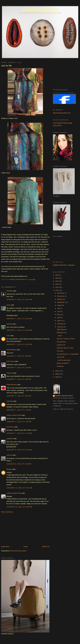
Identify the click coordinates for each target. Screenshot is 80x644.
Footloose (60, 366)
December (61, 293)
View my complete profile (63, 409)
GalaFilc (9, 324)
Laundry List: (61, 345)
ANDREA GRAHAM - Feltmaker (64, 265)
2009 (57, 374)
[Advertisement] (19, 529)
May (59, 315)
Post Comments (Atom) (19, 551)
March (60, 321)
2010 (57, 371)
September (61, 302)
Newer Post (5, 547)
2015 (57, 278)
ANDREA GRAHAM (40, 10)
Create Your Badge (69, 93)
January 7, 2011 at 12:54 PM (19, 344)
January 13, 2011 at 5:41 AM (19, 488)
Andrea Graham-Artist (14, 415)
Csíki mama (11, 361)
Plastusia (10, 373)
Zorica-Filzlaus (11, 350)
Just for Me (60, 357)
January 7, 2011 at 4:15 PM (19, 410)
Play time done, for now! (65, 348)
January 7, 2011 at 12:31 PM (19, 300)
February (60, 324)
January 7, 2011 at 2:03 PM (19, 379)
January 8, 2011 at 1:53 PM (19, 464)
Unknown (10, 401)
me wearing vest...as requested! (68, 354)
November (61, 296)
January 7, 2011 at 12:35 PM (19, 319)
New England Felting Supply (63, 123)
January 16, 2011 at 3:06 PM (19, 507)
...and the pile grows (64, 360)
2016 (57, 275)
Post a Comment (7, 512)
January (60, 327)
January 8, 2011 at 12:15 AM (19, 450)
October (60, 299)
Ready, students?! (63, 363)
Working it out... (62, 333)
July (59, 308)
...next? (59, 336)
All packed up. (62, 342)
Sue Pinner (10, 427)
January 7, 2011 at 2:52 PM (19, 396)
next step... (60, 351)
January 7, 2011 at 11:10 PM (19, 433)
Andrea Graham (58, 93)
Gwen (8, 305)
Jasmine (9, 455)
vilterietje (9, 291)
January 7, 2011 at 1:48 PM (19, 368)
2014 (57, 281)
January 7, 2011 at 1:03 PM (19, 356)
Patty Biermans (12, 385)
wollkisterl (10, 439)
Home (26, 547)
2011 (57, 290)
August (60, 305)
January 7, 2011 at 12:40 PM (19, 330)
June (59, 311)
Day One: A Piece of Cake (66, 339)
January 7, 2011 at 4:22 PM (19, 422)
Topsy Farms (57, 126)
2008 (57, 377)
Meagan (9, 469)
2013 (57, 284)
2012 (57, 287)
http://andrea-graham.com (62, 113)
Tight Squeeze (62, 329)
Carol (8, 336)
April (59, 318)
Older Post (46, 547)
